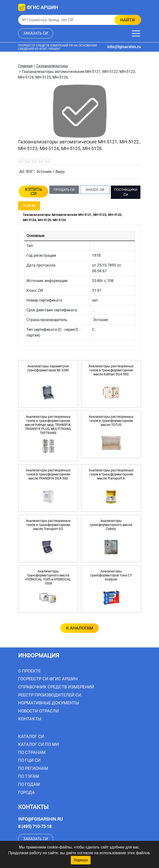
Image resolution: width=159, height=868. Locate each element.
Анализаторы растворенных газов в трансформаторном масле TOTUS (111, 421)
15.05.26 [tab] (29, 206)
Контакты (30, 719)
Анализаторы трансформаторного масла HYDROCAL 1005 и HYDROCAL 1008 (48, 577)
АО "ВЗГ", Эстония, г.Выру (42, 172)
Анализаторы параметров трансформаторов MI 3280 (48, 368)
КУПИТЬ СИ (33, 191)
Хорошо (81, 860)
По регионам (33, 768)
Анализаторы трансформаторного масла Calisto (111, 525)
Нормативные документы (49, 703)
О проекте (29, 671)
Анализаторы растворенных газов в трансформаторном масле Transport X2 (48, 525)
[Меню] (136, 33)
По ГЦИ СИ (29, 760)
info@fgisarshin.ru (124, 47)
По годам (29, 784)
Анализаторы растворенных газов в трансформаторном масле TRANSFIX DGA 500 (48, 474)
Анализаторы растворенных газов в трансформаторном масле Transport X (111, 474)
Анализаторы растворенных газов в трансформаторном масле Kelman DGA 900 (111, 370)
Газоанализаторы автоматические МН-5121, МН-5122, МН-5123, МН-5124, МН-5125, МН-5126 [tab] (73, 217)
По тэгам (29, 776)
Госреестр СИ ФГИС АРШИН (48, 679)
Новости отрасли (38, 711)
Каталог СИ (31, 736)
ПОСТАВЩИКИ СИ (126, 192)
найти (128, 20)
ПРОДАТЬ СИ (64, 190)
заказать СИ (36, 33)
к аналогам (80, 628)
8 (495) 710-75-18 (35, 826)
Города (26, 792)
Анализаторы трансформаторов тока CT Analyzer (111, 575)
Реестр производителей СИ (50, 695)
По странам (32, 752)
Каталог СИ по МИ (38, 744)
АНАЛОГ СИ (95, 190)
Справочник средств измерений (56, 687)
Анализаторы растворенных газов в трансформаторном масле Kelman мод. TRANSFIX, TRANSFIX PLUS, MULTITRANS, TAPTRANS (48, 425)
